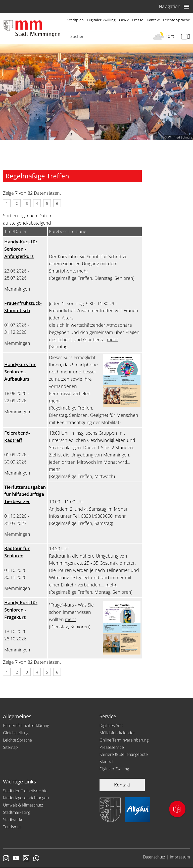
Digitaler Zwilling (101, 20)
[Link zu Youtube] (16, 859)
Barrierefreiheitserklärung (26, 725)
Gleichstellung (16, 733)
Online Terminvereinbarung (124, 740)
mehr (83, 271)
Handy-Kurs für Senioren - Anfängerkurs (21, 249)
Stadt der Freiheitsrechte (25, 791)
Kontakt (153, 20)
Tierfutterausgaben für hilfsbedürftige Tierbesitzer (25, 494)
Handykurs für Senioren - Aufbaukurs (20, 372)
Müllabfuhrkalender (117, 733)
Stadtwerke (13, 820)
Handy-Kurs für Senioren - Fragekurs (21, 610)
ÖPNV (124, 20)
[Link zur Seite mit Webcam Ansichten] (185, 37)
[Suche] (107, 36)
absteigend (40, 223)
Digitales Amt (111, 725)
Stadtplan (76, 20)
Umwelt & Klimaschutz (23, 805)
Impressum (180, 857)
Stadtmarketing (17, 812)
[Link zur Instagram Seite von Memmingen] (6, 859)
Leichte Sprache (177, 20)
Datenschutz (154, 857)
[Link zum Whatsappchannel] (36, 859)
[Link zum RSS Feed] (26, 859)
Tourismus (12, 827)
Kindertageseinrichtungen (26, 798)
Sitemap (10, 747)
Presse (138, 20)
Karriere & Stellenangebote (124, 754)
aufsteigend (15, 223)
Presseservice (112, 747)
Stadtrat (107, 762)
